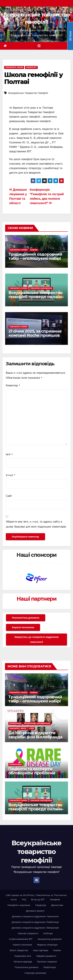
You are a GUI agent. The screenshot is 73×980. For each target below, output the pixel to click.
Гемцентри (41, 905)
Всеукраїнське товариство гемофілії (36, 852)
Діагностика (57, 905)
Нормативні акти (23, 956)
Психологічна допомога (26, 618)
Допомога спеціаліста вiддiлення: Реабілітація (35, 922)
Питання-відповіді (23, 962)
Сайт (9, 496)
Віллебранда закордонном (37, 723)
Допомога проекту (35, 911)
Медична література (47, 945)
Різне (32, 728)
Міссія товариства (19, 950)
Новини (34, 250)
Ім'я (9, 454)
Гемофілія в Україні (14, 67)
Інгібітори (48, 933)
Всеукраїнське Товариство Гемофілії (28, 93)
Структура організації (35, 973)
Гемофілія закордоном (41, 288)
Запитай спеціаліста (28, 933)
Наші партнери (36, 599)
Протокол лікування (47, 962)
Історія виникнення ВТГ (21, 939)
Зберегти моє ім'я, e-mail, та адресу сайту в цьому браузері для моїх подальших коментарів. (36, 524)
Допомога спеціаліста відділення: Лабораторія (35, 928)
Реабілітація (50, 967)
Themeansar (60, 895)
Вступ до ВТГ (38, 900)
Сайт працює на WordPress (20, 895)
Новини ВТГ (31, 67)
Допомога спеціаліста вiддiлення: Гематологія (35, 916)
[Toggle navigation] (39, 46)
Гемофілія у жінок (18, 728)
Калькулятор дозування (50, 939)
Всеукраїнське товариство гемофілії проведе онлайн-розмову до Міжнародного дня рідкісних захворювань (36, 299)
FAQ (24, 900)
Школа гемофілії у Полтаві (33, 78)
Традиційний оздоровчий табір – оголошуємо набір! (35, 256)
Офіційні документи (46, 956)
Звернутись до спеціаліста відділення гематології (36, 639)
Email (11, 475)
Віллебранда (15, 723)
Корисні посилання (23, 627)
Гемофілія (55, 900)
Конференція (15, 764)
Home (14, 900)
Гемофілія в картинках (19, 905)
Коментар (13, 385)
